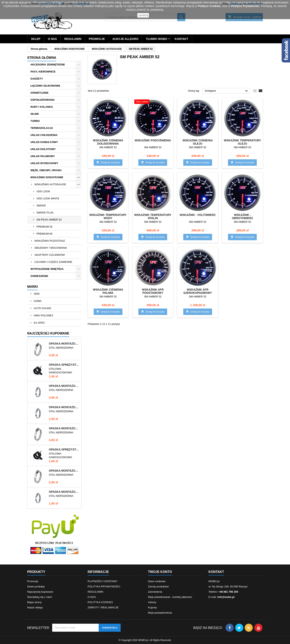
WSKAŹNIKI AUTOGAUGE (50, 184)
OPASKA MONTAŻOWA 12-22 (64, 492)
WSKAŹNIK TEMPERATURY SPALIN (153, 216)
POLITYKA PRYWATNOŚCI (104, 587)
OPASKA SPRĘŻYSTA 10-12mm (64, 365)
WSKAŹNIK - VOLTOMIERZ (198, 215)
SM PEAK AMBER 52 (49, 220)
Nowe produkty (36, 587)
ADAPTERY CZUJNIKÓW (50, 255)
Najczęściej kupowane (40, 592)
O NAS (52, 39)
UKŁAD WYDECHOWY (44, 163)
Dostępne (227, 91)
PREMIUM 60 (44, 234)
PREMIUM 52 (44, 227)
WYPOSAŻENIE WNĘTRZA (47, 269)
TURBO (35, 121)
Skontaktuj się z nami (40, 597)
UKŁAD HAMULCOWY (44, 142)
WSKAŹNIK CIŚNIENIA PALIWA (108, 291)
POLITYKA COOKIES (100, 602)
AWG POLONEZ (43, 315)
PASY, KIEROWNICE (43, 72)
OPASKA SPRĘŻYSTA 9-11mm (64, 449)
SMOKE (41, 206)
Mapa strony (34, 602)
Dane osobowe (157, 581)
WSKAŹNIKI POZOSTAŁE (50, 241)
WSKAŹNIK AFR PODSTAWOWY (153, 291)
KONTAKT (181, 39)
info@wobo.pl (226, 597)
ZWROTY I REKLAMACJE (103, 607)
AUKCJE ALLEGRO (125, 39)
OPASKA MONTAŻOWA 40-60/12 (64, 471)
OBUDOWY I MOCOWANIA (51, 248)
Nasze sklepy (35, 607)
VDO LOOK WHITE (48, 198)
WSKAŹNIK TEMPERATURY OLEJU (242, 142)
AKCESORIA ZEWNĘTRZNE (48, 65)
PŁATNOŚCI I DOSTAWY (103, 581)
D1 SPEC (39, 323)
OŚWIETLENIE (39, 93)
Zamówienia (155, 592)
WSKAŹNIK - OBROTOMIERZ (242, 216)
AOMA (37, 301)
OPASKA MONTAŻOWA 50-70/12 (64, 428)
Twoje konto (160, 572)
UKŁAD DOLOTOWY (43, 149)
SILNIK (35, 114)
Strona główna (42, 58)
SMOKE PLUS (45, 213)
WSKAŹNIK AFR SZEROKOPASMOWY (198, 291)
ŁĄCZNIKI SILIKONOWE (45, 86)
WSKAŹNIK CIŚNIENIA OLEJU (198, 142)
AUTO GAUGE (42, 308)
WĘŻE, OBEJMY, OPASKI (46, 170)
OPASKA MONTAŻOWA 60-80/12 (64, 344)
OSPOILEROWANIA (43, 100)
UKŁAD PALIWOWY (43, 156)
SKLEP (36, 39)
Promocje (33, 581)
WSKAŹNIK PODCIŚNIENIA (153, 140)
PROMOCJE (97, 39)
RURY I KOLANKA (42, 107)
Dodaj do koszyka (108, 162)
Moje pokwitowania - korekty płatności (170, 597)
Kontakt (216, 572)
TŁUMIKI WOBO (156, 39)
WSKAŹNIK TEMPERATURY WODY (108, 216)
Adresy (152, 602)
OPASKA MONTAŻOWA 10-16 (64, 407)
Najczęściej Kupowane (48, 333)
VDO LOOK (43, 191)
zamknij (143, 15)
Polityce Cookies (209, 6)
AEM (36, 294)
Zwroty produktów (158, 587)
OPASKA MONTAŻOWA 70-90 (64, 386)
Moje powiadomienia (160, 613)
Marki (32, 287)
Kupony (152, 607)
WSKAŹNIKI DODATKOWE (47, 177)
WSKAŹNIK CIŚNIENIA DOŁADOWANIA (108, 142)
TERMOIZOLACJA (42, 128)
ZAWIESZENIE (39, 276)
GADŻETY (37, 79)
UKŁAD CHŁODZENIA (44, 135)
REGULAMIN (73, 39)
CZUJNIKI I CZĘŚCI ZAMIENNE (53, 262)
